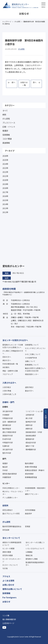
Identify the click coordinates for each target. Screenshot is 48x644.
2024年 (5, 164)
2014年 (5, 204)
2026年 (5, 156)
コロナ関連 (7, 139)
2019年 (5, 184)
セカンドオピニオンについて (35, 350)
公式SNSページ (8, 623)
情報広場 (29, 555)
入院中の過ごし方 (9, 394)
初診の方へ (7, 357)
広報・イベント (9, 127)
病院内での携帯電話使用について (12, 544)
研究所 (5, 505)
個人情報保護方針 (9, 619)
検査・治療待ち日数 (10, 371)
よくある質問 (8, 581)
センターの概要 (8, 548)
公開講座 (29, 552)
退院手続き (29, 387)
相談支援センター (32, 374)
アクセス (6, 576)
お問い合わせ (8, 585)
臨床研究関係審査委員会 (12, 526)
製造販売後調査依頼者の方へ (35, 564)
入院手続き (7, 387)
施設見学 (28, 514)
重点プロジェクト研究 (11, 514)
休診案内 (6, 367)
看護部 (5, 131)
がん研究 (6, 119)
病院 (4, 115)
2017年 (5, 192)
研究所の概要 (8, 555)
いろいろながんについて (35, 548)
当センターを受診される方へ (15, 340)
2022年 (5, 172)
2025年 (5, 160)
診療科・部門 (8, 402)
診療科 (5, 407)
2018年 (5, 188)
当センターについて (11, 538)
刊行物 (5, 568)
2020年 (5, 180)
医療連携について (32, 365)
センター (6, 483)
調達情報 (6, 143)
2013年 (5, 208)
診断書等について (32, 345)
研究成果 (6, 530)
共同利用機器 (30, 510)
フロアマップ (8, 374)
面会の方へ (29, 391)
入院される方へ (9, 383)
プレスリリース (9, 123)
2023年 (5, 168)
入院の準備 (7, 391)
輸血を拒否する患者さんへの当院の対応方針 (35, 369)
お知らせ (6, 602)
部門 (4, 459)
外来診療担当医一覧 (10, 364)
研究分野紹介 (8, 510)
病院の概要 (7, 552)
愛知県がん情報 (32, 559)
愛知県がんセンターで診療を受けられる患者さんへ (13, 346)
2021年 (5, 176)
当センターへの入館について (35, 544)
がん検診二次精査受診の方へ (13, 352)
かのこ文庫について (33, 354)
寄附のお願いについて (12, 589)
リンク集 (6, 615)
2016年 (5, 196)
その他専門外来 (31, 358)
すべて (5, 111)
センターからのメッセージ (12, 560)
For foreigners (9, 597)
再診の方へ (7, 360)
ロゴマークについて (10, 565)
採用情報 (6, 135)
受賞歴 (28, 526)
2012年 (5, 212)
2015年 (5, 200)
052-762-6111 (18, 273)
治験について (30, 361)
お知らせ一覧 (24, 84)
